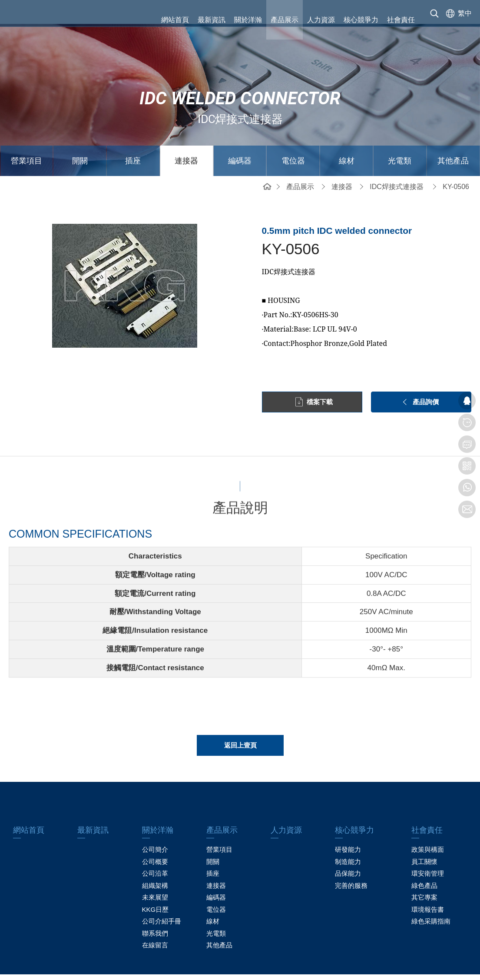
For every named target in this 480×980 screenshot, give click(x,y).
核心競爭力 (361, 20)
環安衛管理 (428, 849)
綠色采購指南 (431, 897)
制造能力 (348, 838)
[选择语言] (457, 20)
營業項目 (26, 137)
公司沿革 (155, 849)
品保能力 (348, 849)
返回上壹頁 (240, 733)
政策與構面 (428, 826)
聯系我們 (155, 909)
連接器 (186, 137)
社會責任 (401, 20)
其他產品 (453, 137)
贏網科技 (371, 965)
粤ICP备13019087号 (299, 965)
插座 (133, 137)
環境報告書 (428, 885)
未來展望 (155, 873)
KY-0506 (456, 163)
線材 (347, 137)
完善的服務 (351, 862)
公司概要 (155, 838)
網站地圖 (109, 965)
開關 (80, 137)
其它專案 (424, 873)
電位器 (293, 137)
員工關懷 (424, 838)
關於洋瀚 (248, 20)
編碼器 (240, 137)
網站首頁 (175, 20)
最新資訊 (212, 20)
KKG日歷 (156, 885)
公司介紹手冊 (162, 897)
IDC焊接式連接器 (397, 163)
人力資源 (321, 20)
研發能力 (348, 826)
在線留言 (155, 921)
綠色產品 (424, 862)
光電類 (400, 137)
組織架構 (155, 862)
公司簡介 (155, 826)
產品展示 (285, 20)
